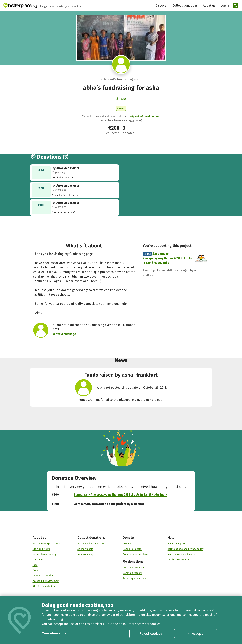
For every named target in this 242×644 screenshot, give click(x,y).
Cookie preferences (179, 560)
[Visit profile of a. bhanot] (121, 65)
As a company (85, 554)
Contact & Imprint (43, 576)
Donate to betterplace (135, 554)
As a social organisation (91, 544)
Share (121, 99)
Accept (195, 634)
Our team (38, 560)
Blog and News (41, 549)
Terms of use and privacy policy (185, 549)
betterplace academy (44, 554)
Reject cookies (151, 634)
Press (36, 570)
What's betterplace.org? (46, 544)
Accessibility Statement (46, 581)
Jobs (35, 565)
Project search (131, 544)
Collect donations (185, 6)
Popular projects (132, 549)
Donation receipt (132, 573)
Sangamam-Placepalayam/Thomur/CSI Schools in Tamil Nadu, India (167, 258)
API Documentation (44, 586)
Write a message (64, 334)
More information (54, 633)
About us (209, 6)
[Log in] (224, 6)
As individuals (85, 549)
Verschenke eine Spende (181, 554)
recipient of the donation (144, 116)
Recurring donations (134, 578)
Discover (161, 6)
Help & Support (176, 544)
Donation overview (133, 568)
